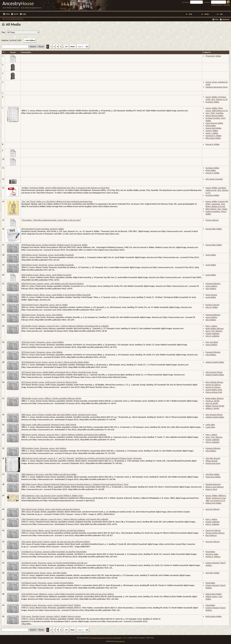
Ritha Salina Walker (213, 138)
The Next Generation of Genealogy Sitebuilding (106, 638)
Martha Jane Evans (213, 463)
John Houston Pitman (214, 372)
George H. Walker (213, 173)
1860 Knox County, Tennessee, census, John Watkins (42, 315)
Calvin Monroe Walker (214, 123)
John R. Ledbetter (212, 336)
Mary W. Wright (212, 403)
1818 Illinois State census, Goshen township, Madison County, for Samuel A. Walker (55, 245)
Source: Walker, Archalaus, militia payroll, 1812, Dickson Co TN (217, 190)
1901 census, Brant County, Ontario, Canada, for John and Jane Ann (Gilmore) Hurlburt (56, 542)
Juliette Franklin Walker (215, 362)
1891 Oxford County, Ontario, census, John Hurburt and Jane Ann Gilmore (51, 509)
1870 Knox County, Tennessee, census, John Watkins (42, 352)
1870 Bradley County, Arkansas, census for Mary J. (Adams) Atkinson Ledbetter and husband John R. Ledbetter (65, 326)
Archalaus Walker (212, 102)
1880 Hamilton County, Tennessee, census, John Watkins (44, 448)
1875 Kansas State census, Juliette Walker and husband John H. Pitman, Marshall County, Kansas (60, 372)
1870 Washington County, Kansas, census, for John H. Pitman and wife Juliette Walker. (55, 362)
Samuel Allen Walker (214, 229)
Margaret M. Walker (214, 136)
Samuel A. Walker (213, 144)
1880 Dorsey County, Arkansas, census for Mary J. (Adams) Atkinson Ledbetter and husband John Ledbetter (64, 435)
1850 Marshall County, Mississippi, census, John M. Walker (45, 305)
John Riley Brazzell (213, 458)
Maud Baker (210, 552)
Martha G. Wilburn (213, 557)
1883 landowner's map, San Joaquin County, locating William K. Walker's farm (52, 496)
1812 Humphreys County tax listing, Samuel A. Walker (43, 229)
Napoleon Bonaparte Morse (217, 87)
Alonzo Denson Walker (214, 116)
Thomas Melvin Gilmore (215, 533)
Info (221, 14)
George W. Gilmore (213, 385)
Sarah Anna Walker (213, 477)
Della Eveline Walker (214, 594)
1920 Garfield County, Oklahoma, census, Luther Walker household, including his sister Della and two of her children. (68, 594)
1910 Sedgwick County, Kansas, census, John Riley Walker (44, 573)
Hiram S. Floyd (211, 489)
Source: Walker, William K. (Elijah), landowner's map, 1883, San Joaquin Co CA (216, 498)
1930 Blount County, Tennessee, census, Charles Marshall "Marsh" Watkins (51, 605)
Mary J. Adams (211, 326)
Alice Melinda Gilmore (214, 382)
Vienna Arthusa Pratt (214, 392)
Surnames (227, 5)
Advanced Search (217, 5)
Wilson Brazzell (211, 461)
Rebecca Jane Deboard (214, 487)
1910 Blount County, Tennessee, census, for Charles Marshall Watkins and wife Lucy (55, 563)
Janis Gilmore (120, 641)
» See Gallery (30, 40)
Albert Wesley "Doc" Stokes (216, 209)
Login (24, 14)
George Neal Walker (213, 128)
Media (207, 14)
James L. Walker (212, 133)
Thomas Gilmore (212, 220)
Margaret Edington (213, 284)
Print (217, 20)
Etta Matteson (211, 535)
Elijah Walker (211, 126)
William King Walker (213, 503)
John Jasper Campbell (214, 179)
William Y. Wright (212, 408)
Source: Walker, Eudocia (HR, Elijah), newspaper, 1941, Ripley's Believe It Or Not (217, 204)
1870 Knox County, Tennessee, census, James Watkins (43, 342)
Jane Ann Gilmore (213, 509)
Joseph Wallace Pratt (214, 390)
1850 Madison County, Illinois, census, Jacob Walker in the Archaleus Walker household (56, 295)
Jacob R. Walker (212, 131)
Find (190, 14)
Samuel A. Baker (212, 554)
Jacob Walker (211, 255)
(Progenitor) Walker (213, 56)
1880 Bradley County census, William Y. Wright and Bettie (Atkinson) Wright (51, 398)
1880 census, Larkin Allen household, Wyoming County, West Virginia (49, 425)
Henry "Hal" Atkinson (214, 331)
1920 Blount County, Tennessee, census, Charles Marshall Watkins (48, 583)
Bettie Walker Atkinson (215, 328)
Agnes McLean (211, 295)
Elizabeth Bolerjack (213, 484)
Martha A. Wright (212, 401)
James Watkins (211, 286)
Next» (73, 47)
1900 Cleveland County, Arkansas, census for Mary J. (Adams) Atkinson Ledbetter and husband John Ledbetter (65, 519)
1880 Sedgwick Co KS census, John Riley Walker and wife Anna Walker (49, 474)
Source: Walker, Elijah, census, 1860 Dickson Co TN (217, 109)
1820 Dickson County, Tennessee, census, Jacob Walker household (48, 255)
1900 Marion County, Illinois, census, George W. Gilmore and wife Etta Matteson (53, 530)
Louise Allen (210, 427)
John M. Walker (212, 307)
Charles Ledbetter (213, 333)
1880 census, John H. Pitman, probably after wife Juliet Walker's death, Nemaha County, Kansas (59, 415)
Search (16, 14)
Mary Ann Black (212, 342)
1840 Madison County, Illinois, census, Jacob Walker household (46, 275)
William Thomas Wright (215, 406)
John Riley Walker (213, 474)
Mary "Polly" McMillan (214, 113)
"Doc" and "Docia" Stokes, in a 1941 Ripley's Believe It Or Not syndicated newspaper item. (57, 201)
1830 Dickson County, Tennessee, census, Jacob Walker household (48, 265)
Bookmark (226, 20)
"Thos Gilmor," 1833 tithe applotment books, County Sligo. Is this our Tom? (51, 220)
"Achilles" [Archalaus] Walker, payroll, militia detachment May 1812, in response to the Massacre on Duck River (66, 188)
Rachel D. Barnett (212, 305)
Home (8, 14)
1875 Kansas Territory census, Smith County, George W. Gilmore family (49, 382)
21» (67, 47)
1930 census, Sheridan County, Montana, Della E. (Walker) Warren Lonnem (51, 616)
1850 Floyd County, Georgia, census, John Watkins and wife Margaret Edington (53, 284)
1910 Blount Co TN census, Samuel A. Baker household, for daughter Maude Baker (54, 552)
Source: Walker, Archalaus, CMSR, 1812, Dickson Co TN (216, 98)
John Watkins (211, 289)
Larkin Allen (210, 425)
